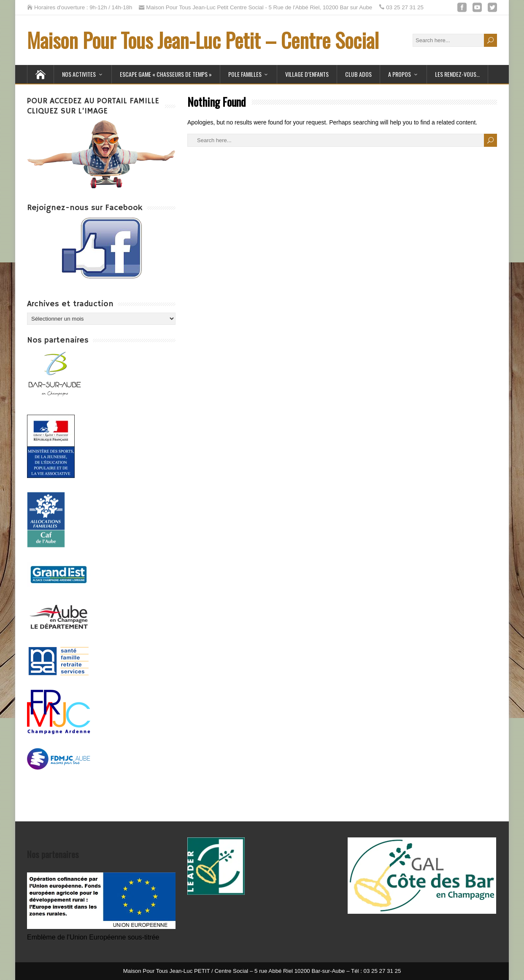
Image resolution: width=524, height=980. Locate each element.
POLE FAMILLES (245, 74)
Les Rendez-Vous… (457, 74)
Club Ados (358, 74)
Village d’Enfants (307, 74)
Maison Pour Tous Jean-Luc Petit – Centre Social (203, 40)
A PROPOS (400, 74)
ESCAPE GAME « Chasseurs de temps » (166, 74)
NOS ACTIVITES (79, 74)
